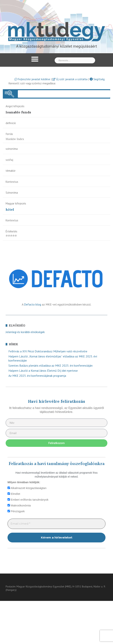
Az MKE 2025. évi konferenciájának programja (37, 376)
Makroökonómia (19, 505)
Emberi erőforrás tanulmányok (28, 500)
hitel (10, 209)
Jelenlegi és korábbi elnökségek (25, 332)
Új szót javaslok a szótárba (70, 79)
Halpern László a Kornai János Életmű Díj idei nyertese (43, 371)
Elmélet (14, 494)
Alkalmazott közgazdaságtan (27, 488)
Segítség (97, 79)
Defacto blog (33, 304)
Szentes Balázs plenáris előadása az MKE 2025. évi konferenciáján (50, 365)
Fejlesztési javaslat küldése (32, 79)
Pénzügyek (16, 511)
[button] (35, 59)
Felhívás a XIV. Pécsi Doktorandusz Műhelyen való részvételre (48, 351)
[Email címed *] (56, 524)
